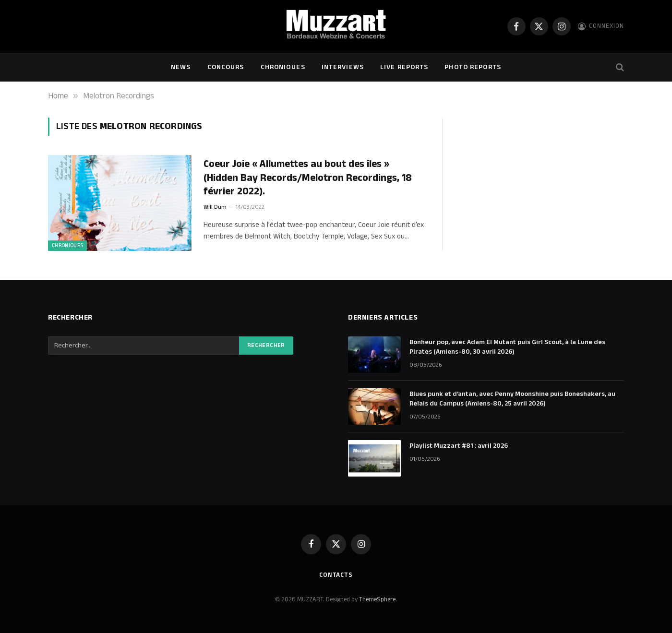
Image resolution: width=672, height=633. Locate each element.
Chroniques (283, 67)
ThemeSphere (377, 599)
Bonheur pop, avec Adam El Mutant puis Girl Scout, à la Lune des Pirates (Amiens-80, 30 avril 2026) (507, 347)
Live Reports (404, 67)
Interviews (343, 67)
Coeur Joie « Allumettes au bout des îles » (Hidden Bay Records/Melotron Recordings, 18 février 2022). (308, 178)
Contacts (336, 575)
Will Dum (215, 207)
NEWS (181, 67)
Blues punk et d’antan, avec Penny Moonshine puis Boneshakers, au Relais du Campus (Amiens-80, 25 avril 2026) (512, 399)
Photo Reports (473, 67)
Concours (226, 67)
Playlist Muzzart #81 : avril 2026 (459, 446)
